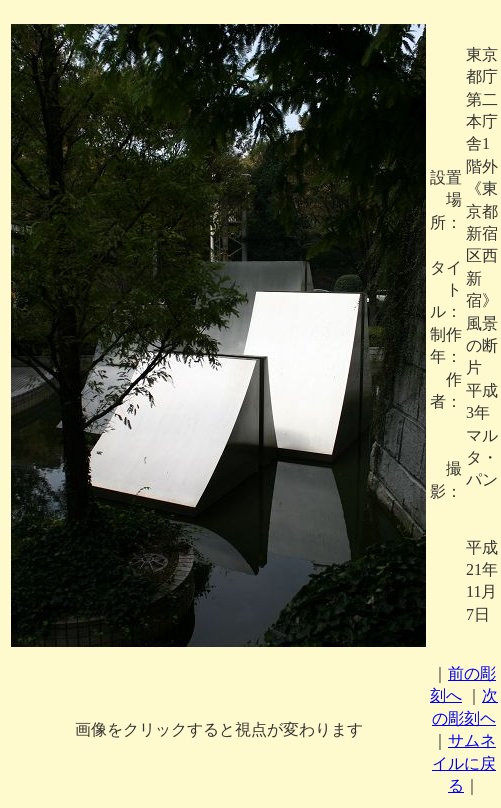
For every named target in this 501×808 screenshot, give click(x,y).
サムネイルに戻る (464, 763)
